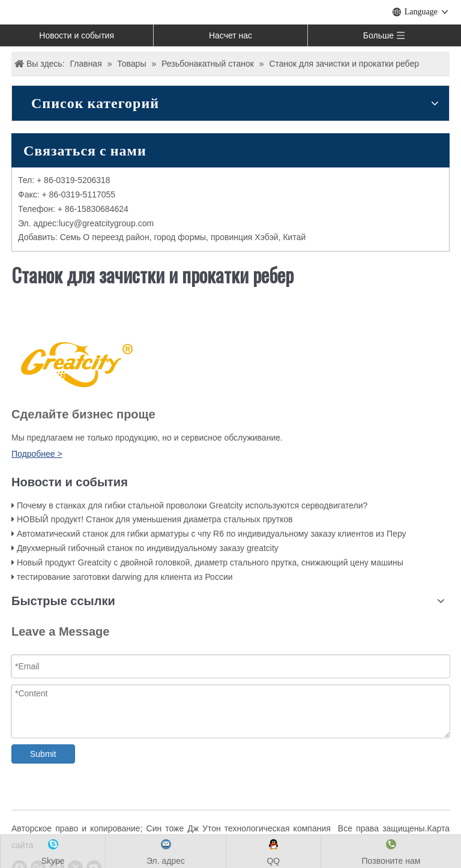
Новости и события (77, 35)
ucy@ (71, 223)
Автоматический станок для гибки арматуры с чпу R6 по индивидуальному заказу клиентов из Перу (212, 534)
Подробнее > (37, 454)
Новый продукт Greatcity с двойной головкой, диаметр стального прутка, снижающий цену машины (210, 562)
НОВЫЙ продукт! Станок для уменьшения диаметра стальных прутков (155, 519)
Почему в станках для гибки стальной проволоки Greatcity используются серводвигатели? (192, 505)
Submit (43, 754)
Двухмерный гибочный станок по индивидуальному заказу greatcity (148, 548)
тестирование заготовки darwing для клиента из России (125, 577)
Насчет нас (230, 35)
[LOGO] (75, 363)
